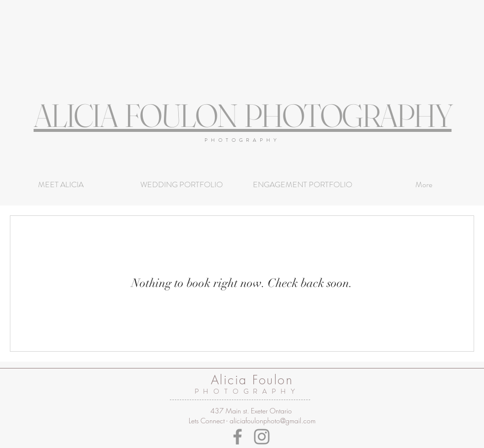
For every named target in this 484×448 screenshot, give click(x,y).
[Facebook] (238, 437)
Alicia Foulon (252, 380)
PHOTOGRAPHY (242, 140)
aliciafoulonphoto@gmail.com (273, 421)
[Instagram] (262, 437)
